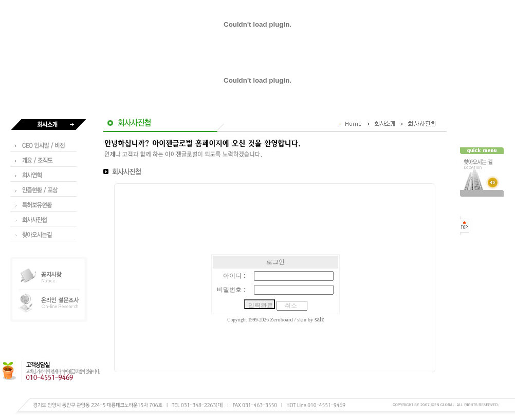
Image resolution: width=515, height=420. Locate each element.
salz (319, 319)
